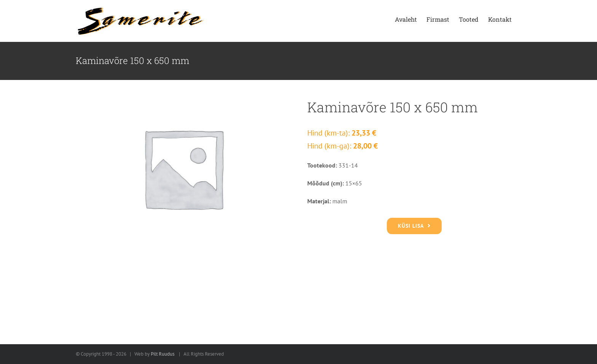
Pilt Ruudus (163, 354)
